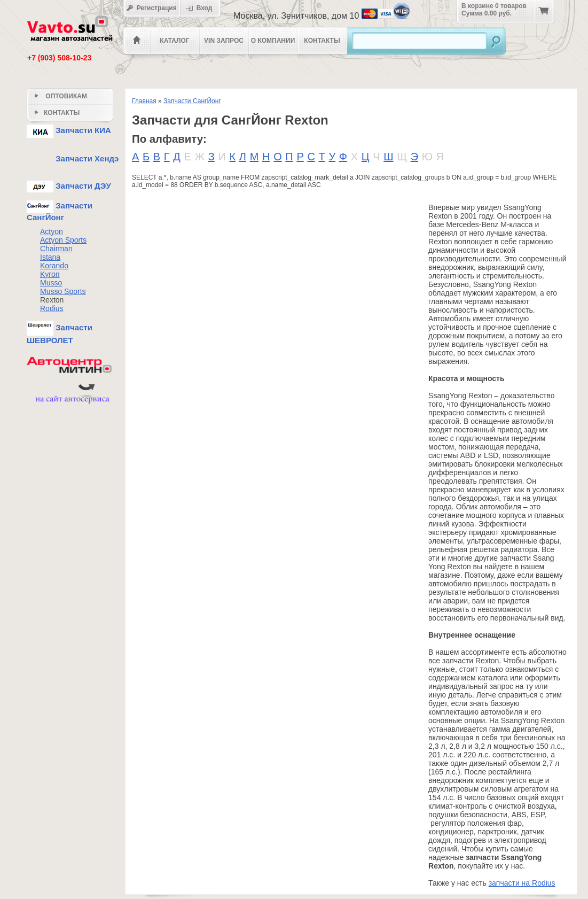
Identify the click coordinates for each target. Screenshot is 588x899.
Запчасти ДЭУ (69, 186)
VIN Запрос (224, 41)
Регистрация (151, 8)
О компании (273, 41)
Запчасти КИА (69, 130)
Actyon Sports (63, 240)
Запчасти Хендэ (73, 158)
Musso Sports (63, 291)
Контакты (322, 41)
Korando (54, 266)
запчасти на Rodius (522, 883)
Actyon (52, 231)
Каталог (174, 41)
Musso (51, 283)
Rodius (52, 308)
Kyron (50, 274)
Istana (50, 257)
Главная (144, 101)
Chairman (56, 249)
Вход (202, 8)
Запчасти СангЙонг (192, 101)
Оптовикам (61, 96)
